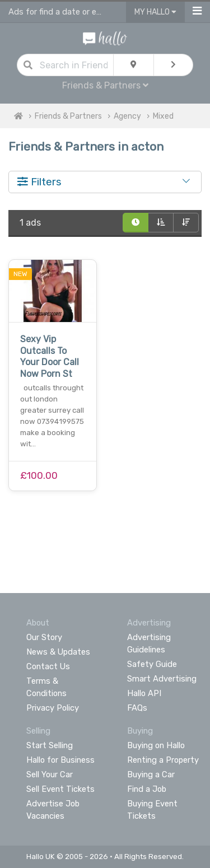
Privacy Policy (53, 708)
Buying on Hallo (156, 745)
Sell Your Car (50, 774)
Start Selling (50, 745)
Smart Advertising (162, 679)
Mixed (163, 116)
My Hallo (155, 12)
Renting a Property (163, 760)
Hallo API (144, 693)
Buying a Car (151, 774)
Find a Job (147, 789)
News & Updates (58, 652)
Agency (127, 116)
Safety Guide (152, 664)
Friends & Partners (105, 85)
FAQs (137, 708)
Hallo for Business (60, 760)
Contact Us (48, 666)
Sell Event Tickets (60, 789)
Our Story (44, 637)
